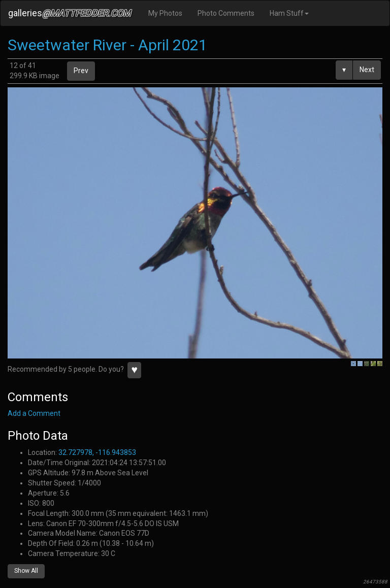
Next (367, 70)
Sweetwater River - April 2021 (107, 45)
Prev (81, 71)
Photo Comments (226, 13)
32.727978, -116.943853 (97, 452)
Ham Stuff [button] (289, 13)
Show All (26, 571)
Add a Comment (34, 413)
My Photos (165, 13)
